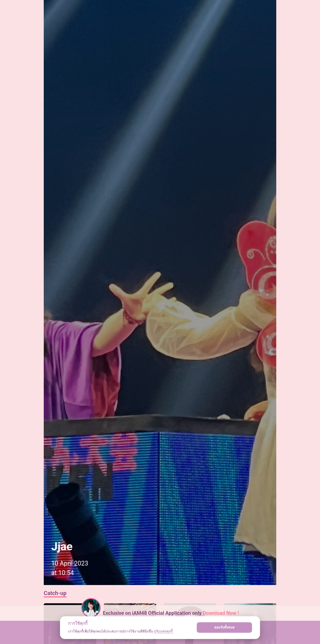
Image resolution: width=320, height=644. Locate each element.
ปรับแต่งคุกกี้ (163, 631)
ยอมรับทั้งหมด (224, 627)
